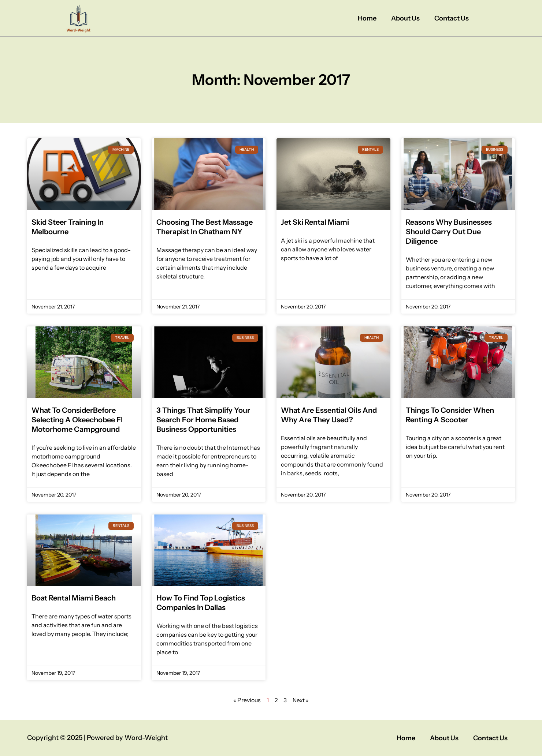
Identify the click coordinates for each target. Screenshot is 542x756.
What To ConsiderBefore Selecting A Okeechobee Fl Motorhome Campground (77, 420)
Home (367, 18)
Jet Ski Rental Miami (315, 222)
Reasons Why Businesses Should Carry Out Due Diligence (449, 232)
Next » (301, 700)
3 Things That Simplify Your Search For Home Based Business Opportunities (203, 420)
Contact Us (452, 18)
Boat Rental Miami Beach (74, 598)
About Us (405, 18)
